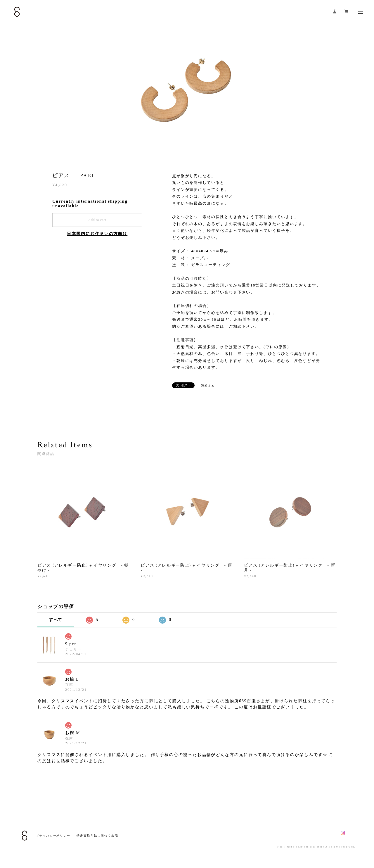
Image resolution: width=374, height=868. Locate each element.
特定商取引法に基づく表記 (97, 836)
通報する (208, 386)
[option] (187, 89)
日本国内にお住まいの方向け (97, 234)
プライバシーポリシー (53, 836)
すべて (56, 620)
